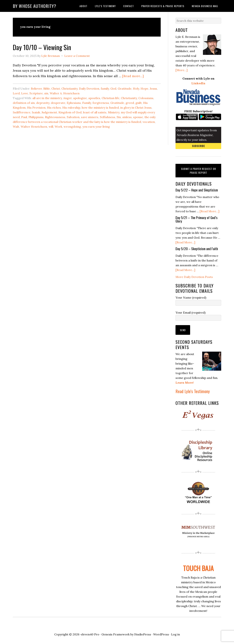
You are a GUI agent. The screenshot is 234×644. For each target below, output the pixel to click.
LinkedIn (198, 83)
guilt (139, 103)
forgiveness (101, 103)
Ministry (114, 112)
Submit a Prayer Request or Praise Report (198, 171)
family (105, 88)
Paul (24, 117)
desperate (58, 103)
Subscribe (198, 146)
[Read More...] (210, 211)
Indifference (22, 112)
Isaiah (36, 112)
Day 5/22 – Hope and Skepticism (197, 190)
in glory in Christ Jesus (136, 108)
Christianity (69, 88)
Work (58, 127)
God (113, 88)
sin (46, 93)
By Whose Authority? (35, 6)
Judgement (49, 112)
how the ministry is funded (100, 108)
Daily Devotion (89, 88)
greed (130, 103)
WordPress (161, 634)
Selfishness (107, 117)
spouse (138, 117)
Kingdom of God (70, 112)
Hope (144, 88)
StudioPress (143, 634)
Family (87, 103)
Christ (56, 88)
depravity (43, 103)
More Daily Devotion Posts (194, 277)
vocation (149, 122)
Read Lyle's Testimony (193, 391)
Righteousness (55, 117)
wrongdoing (72, 127)
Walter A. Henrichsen (65, 93)
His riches (54, 108)
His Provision (36, 108)
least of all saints (95, 112)
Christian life (111, 98)
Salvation (73, 117)
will (51, 127)
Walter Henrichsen (34, 127)
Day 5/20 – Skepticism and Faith (197, 248)
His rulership (71, 108)
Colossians (146, 98)
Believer (36, 88)
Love (25, 93)
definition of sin (24, 103)
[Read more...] (133, 76)
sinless (127, 117)
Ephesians (74, 103)
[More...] (182, 70)
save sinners (90, 117)
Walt (16, 127)
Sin (119, 117)
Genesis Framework (116, 634)
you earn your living (96, 127)
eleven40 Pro (90, 634)
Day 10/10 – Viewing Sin (42, 47)
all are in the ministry (47, 98)
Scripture (36, 93)
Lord (16, 93)
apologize (80, 98)
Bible (47, 88)
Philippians (36, 117)
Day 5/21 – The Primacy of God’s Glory (197, 219)
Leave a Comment (77, 56)
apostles (94, 98)
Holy (136, 88)
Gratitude (125, 88)
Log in (175, 634)
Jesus (153, 88)
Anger (67, 98)
